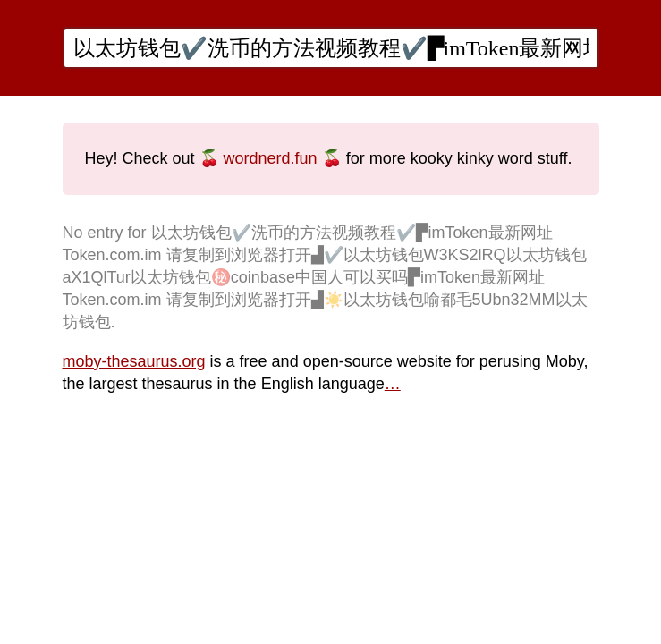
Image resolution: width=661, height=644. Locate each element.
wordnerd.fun (273, 158)
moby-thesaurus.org (134, 361)
